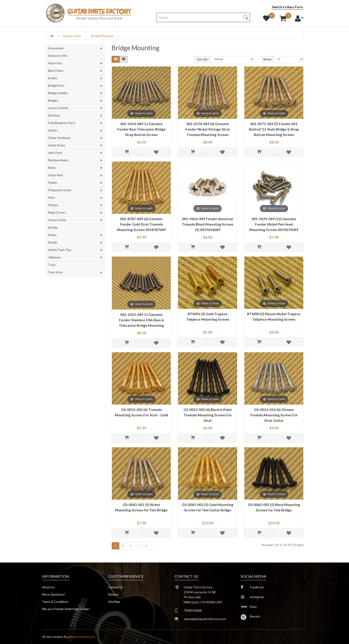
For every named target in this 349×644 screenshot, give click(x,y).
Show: (267, 59)
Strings (53, 242)
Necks (52, 168)
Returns (113, 594)
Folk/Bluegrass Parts (62, 123)
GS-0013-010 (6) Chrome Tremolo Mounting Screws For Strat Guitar (274, 415)
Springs (53, 227)
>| (146, 546)
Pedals (52, 183)
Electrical (54, 115)
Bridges (53, 100)
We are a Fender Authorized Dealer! (66, 609)
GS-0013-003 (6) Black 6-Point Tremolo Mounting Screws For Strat (208, 415)
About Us (48, 587)
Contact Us (116, 587)
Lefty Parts (55, 153)
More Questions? (54, 594)
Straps (52, 235)
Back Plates (56, 71)
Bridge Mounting (102, 36)
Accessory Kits (58, 56)
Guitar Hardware (59, 138)
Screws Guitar (72, 36)
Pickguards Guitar (60, 190)
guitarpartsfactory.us (81, 637)
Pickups (53, 205)
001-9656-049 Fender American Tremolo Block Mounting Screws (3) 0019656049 (208, 224)
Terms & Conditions (55, 602)
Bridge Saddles (58, 93)
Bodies (53, 78)
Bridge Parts (56, 86)
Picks (51, 198)
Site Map (114, 602)
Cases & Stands (58, 108)
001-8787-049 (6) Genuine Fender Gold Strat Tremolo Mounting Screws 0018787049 (141, 224)
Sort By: (203, 59)
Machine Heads (58, 160)
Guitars (53, 130)
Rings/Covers (57, 212)
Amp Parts (55, 63)
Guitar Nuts (56, 175)
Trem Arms (55, 272)
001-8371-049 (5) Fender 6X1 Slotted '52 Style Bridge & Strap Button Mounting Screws (274, 129)
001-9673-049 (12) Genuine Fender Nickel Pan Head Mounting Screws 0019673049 (274, 224)
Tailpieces (54, 257)
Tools (52, 265)
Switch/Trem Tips (60, 250)
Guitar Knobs (57, 145)
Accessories (56, 48)
